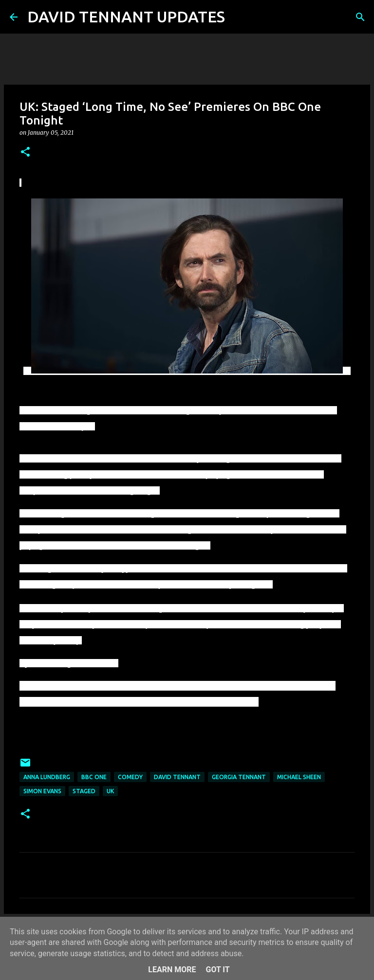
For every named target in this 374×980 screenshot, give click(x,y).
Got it (217, 970)
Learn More (172, 970)
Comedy (130, 777)
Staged (84, 791)
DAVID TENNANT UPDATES (126, 17)
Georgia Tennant (239, 777)
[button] (25, 152)
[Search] (239, 17)
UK (110, 791)
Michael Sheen (299, 777)
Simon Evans (42, 791)
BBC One (94, 777)
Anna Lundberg (47, 777)
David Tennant (177, 777)
